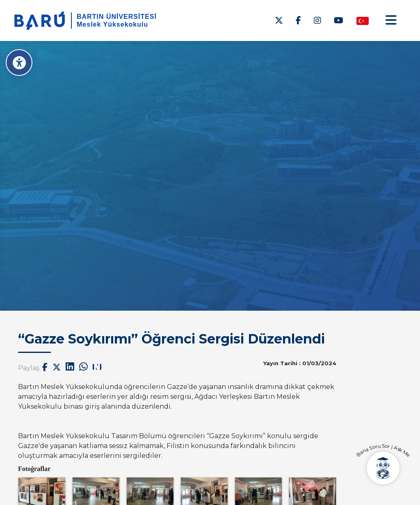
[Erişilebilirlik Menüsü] (19, 63)
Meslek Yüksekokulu (112, 24)
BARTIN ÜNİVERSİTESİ (117, 17)
